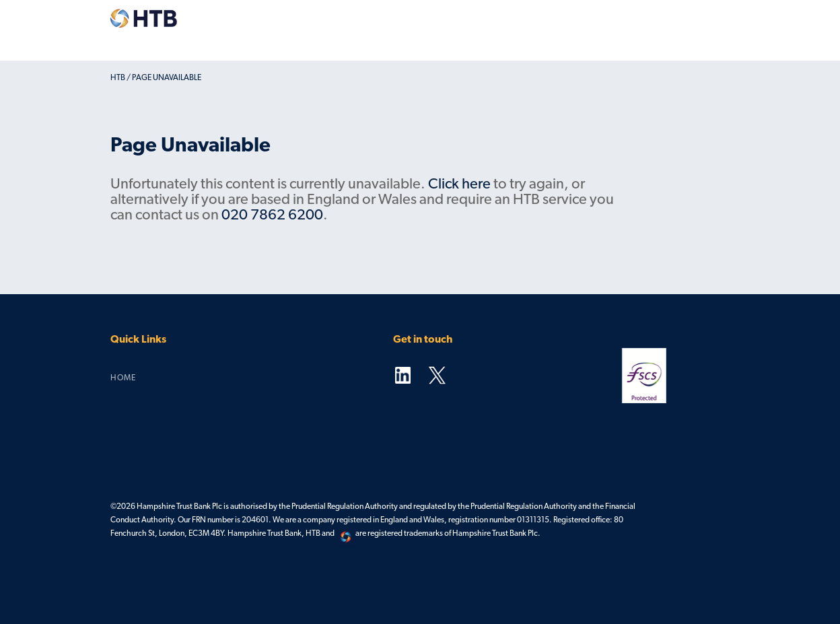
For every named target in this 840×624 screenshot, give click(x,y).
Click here (459, 185)
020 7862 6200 (272, 216)
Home (123, 378)
